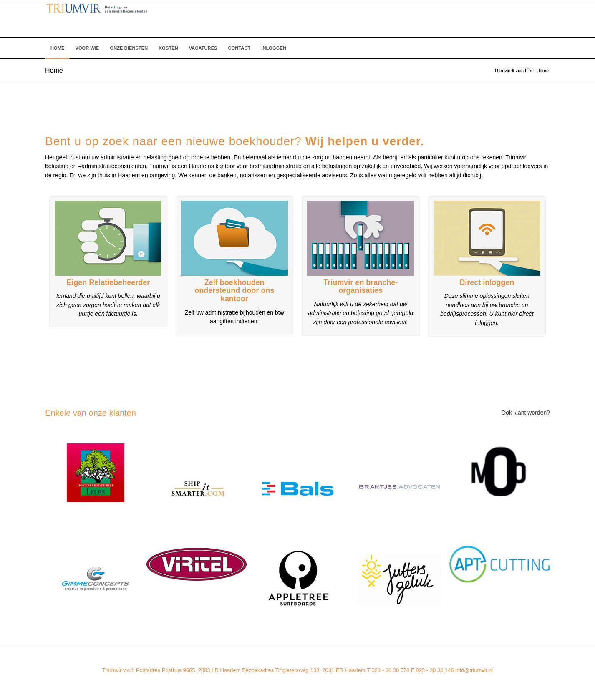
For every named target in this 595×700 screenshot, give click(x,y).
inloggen (498, 282)
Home (54, 70)
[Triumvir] (208, 19)
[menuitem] (57, 48)
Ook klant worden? (526, 413)
